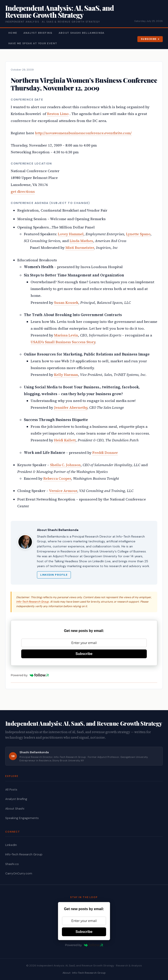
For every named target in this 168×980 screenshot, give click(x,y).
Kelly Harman (66, 375)
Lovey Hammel (71, 234)
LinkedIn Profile (54, 575)
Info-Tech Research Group (32, 602)
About (66, 973)
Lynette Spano (138, 234)
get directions (23, 192)
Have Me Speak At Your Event (33, 43)
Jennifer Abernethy (71, 408)
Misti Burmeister (80, 248)
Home (13, 33)
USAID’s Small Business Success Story (63, 342)
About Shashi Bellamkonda (82, 33)
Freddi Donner (105, 453)
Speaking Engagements (22, 818)
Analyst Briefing (38, 33)
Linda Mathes (81, 241)
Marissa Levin (66, 335)
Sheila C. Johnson (65, 465)
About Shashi (15, 809)
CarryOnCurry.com (19, 873)
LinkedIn (11, 845)
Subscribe (149, 39)
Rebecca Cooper (57, 479)
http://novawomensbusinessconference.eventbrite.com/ (83, 133)
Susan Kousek (66, 303)
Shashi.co (12, 864)
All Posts (11, 790)
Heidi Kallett (65, 440)
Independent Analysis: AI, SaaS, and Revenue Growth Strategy (59, 11)
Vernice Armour (63, 491)
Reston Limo (58, 114)
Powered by (30, 675)
